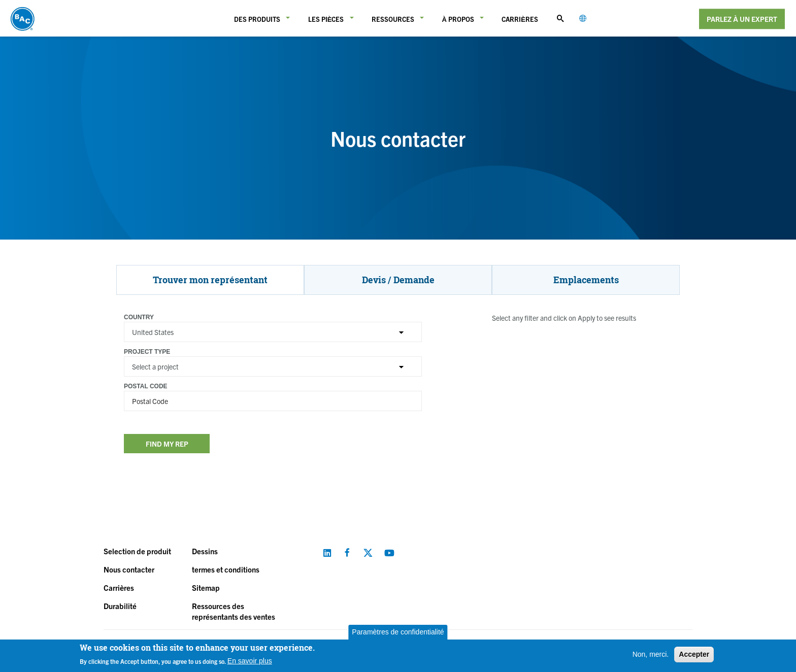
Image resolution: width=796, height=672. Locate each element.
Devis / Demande (398, 280)
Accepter (694, 654)
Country (139, 317)
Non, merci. (651, 654)
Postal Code (146, 386)
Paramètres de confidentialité (398, 632)
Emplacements (586, 280)
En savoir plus (250, 661)
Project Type (147, 352)
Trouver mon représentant (210, 280)
